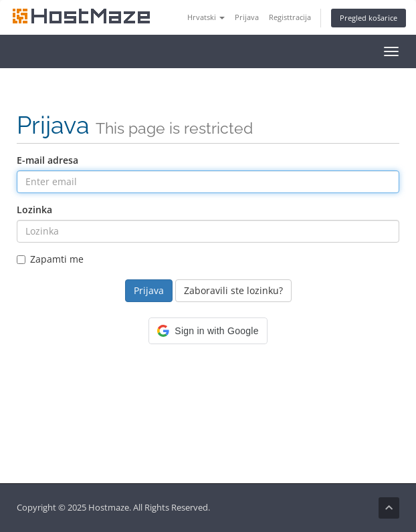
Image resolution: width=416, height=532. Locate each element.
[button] (208, 331)
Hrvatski (206, 17)
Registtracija (290, 17)
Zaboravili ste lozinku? (233, 290)
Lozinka (34, 210)
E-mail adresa (47, 160)
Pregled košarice (369, 18)
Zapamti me (50, 259)
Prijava (247, 17)
